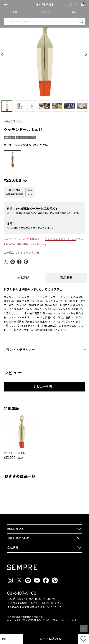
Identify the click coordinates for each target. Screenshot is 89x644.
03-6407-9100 (22, 593)
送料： (11, 223)
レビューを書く (44, 387)
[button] (3, 54)
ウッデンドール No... (15, 453)
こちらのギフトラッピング (60, 239)
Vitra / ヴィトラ (14, 121)
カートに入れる (50, 639)
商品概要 (66, 278)
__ (8, 627)
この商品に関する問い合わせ (22, 253)
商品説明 (23, 278)
